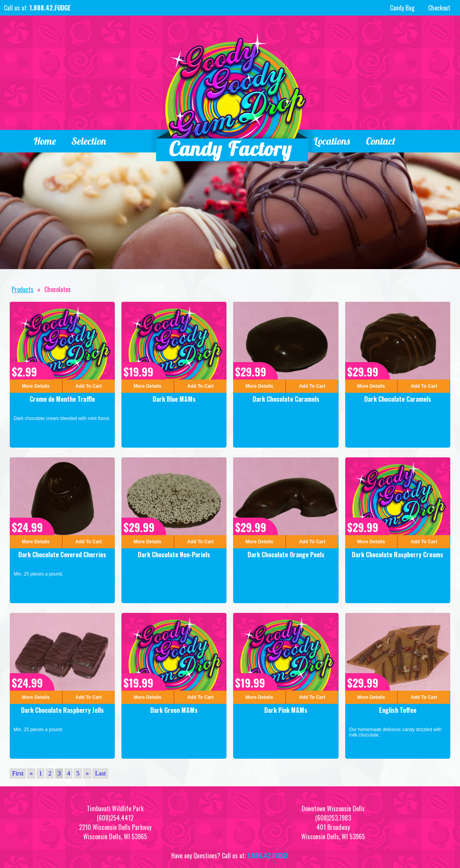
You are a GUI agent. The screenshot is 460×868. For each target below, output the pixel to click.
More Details (36, 386)
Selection (89, 141)
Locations (332, 141)
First (18, 773)
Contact (380, 141)
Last (100, 773)
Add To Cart (89, 386)
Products (23, 289)
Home (45, 141)
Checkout (439, 8)
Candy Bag (401, 8)
